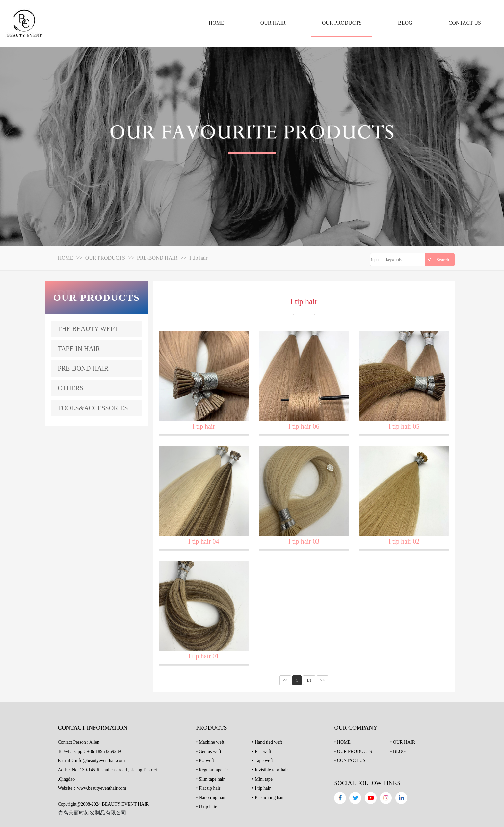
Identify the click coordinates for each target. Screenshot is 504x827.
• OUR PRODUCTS (353, 751)
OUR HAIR (273, 23)
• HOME (342, 742)
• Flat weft (262, 751)
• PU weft (205, 761)
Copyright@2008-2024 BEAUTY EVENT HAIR (104, 804)
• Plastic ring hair (268, 798)
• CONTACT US (350, 761)
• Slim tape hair (210, 779)
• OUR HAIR (403, 742)
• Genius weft (208, 751)
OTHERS (71, 388)
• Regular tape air (212, 770)
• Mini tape (262, 779)
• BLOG (398, 751)
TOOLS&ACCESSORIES (93, 408)
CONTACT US (465, 23)
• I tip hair (261, 788)
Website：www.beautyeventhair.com (92, 788)
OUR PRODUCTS (342, 23)
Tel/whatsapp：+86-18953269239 (90, 751)
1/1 (309, 680)
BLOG (405, 23)
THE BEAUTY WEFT (88, 329)
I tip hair (198, 258)
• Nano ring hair (211, 798)
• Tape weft (262, 761)
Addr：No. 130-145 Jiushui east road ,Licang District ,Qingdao (108, 774)
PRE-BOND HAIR (157, 258)
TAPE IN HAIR (79, 349)
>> (323, 680)
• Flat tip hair (208, 788)
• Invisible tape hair (270, 770)
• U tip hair (206, 807)
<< (285, 680)
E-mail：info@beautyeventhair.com (92, 761)
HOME (216, 23)
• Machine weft (210, 742)
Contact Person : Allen (79, 742)
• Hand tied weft (267, 742)
